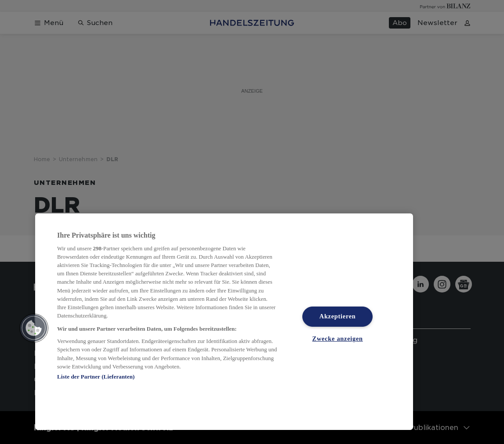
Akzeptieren (338, 316)
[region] (224, 322)
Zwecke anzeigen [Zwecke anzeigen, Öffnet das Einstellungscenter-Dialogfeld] (338, 338)
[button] (34, 328)
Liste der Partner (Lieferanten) (96, 377)
